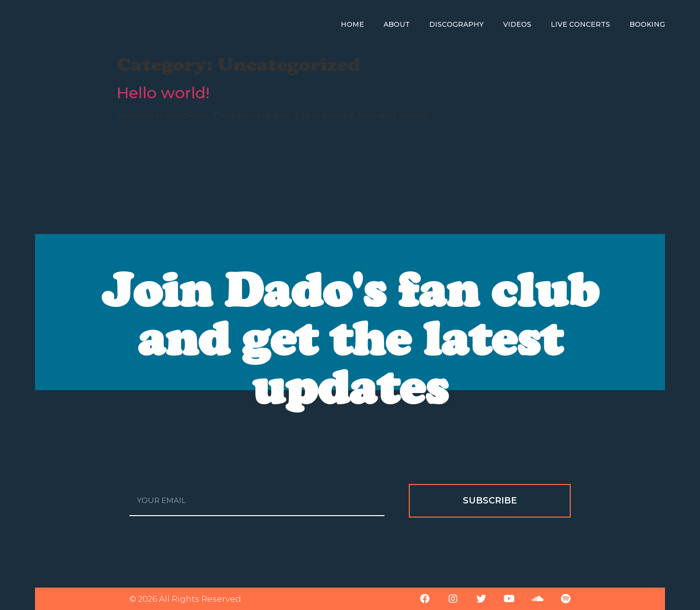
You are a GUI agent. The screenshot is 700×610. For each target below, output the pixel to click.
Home (352, 24)
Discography (456, 24)
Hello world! (163, 93)
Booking (647, 24)
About (397, 24)
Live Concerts (580, 24)
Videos (517, 24)
